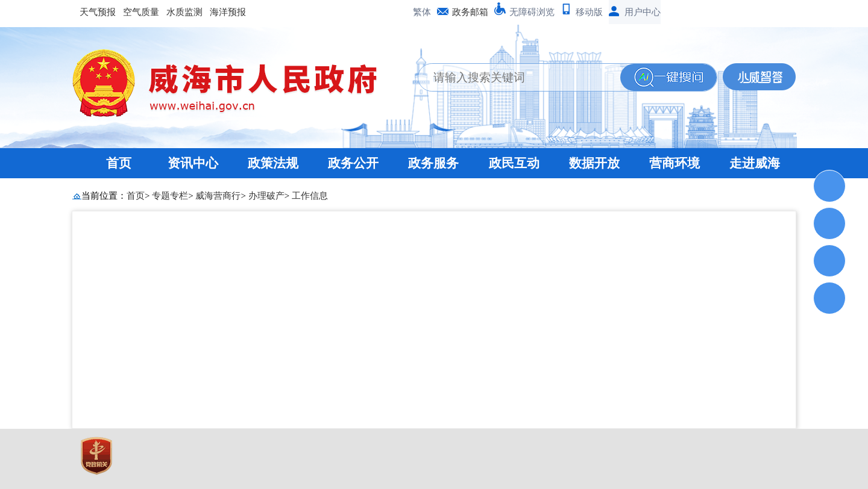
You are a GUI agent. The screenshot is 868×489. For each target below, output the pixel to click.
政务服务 (433, 163)
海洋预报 (228, 12)
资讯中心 (193, 163)
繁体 (422, 12)
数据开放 (594, 163)
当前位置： (104, 196)
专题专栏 (170, 196)
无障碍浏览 (532, 12)
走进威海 (755, 163)
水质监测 (184, 12)
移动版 (589, 12)
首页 (119, 163)
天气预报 (98, 12)
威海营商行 (218, 196)
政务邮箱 (470, 12)
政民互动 (514, 163)
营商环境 (675, 163)
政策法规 (273, 163)
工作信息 (310, 196)
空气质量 (141, 12)
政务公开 (353, 163)
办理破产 (266, 196)
